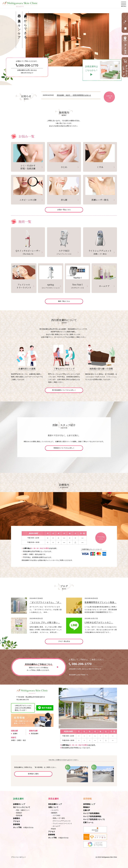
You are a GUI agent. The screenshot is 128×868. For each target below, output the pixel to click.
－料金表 (53, 829)
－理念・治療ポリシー (22, 810)
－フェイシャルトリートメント (62, 823)
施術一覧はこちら (64, 301)
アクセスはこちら (101, 538)
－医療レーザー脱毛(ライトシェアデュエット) (61, 819)
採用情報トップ (89, 804)
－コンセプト (54, 810)
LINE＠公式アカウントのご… (99, 622)
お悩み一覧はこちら (64, 210)
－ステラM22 (56, 815)
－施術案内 (54, 813)
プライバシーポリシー (18, 857)
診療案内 (17, 818)
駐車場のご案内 (33, 774)
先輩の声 (87, 810)
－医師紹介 (18, 813)
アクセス (17, 821)
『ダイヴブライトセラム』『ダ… (45, 602)
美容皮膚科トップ (55, 804)
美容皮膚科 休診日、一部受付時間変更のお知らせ (74, 95)
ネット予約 (17, 827)
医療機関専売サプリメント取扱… (101, 602)
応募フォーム (88, 822)
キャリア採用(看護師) (91, 813)
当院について (53, 807)
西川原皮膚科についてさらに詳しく (64, 390)
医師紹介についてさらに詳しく (64, 448)
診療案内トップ (19, 804)
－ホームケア (56, 826)
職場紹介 (87, 807)
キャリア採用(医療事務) (92, 816)
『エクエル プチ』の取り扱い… (45, 622)
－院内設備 (18, 815)
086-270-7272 (25, 73)
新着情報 (17, 824)
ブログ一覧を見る (64, 641)
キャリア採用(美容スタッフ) (94, 819)
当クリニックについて (22, 807)
